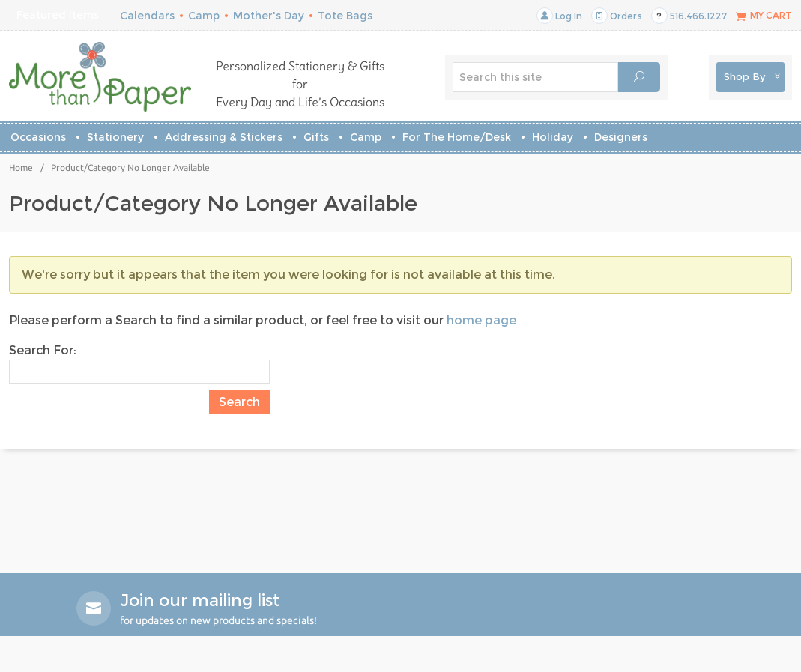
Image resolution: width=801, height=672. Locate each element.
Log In (559, 16)
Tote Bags (345, 16)
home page (481, 320)
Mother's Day (269, 16)
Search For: (43, 350)
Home (21, 167)
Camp (204, 16)
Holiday (553, 137)
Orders (617, 16)
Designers (621, 137)
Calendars (147, 16)
